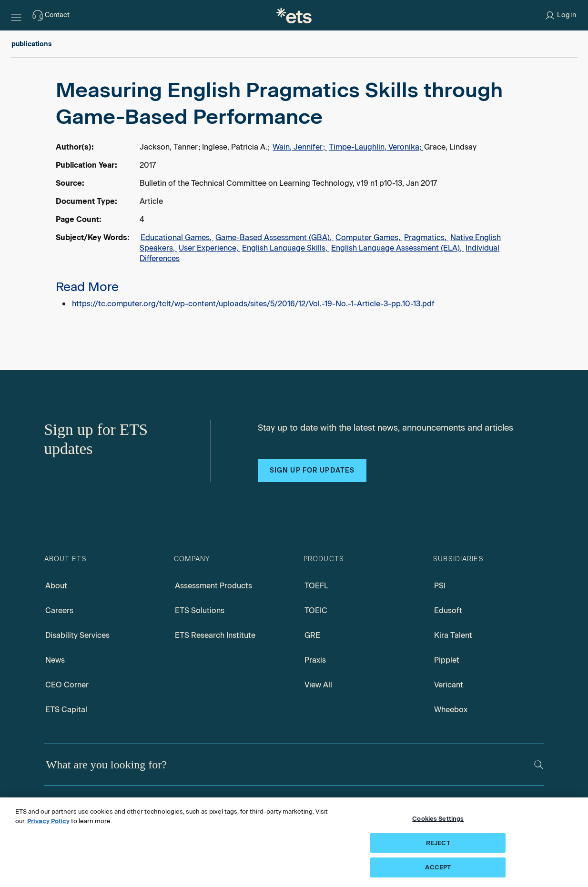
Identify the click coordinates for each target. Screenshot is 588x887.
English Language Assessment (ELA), (397, 248)
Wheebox (451, 710)
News (55, 660)
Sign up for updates (312, 470)
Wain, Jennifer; (300, 147)
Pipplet (447, 660)
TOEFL (316, 586)
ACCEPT (438, 867)
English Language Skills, (286, 248)
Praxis (315, 660)
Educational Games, (177, 237)
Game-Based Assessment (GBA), (274, 237)
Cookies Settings (438, 819)
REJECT (438, 843)
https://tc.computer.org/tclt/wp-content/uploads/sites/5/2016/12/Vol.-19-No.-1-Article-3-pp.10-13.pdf (253, 304)
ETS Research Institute (215, 635)
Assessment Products (213, 586)
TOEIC (316, 610)
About (56, 586)
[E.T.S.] (294, 15)
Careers (59, 610)
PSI (440, 586)
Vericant (449, 685)
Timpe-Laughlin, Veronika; (376, 147)
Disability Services (77, 635)
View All (318, 685)
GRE (312, 635)
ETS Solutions (200, 610)
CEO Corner (67, 685)
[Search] (539, 765)
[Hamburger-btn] (16, 15)
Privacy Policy (48, 821)
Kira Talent (453, 635)
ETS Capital (66, 710)
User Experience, (209, 248)
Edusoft (448, 610)
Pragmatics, (426, 237)
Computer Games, (369, 237)
